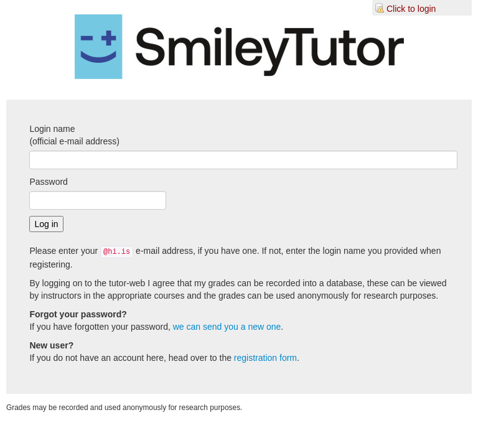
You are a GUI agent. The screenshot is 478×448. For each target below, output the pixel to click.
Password (48, 182)
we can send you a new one (227, 327)
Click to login (411, 9)
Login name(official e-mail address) (74, 135)
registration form (265, 358)
